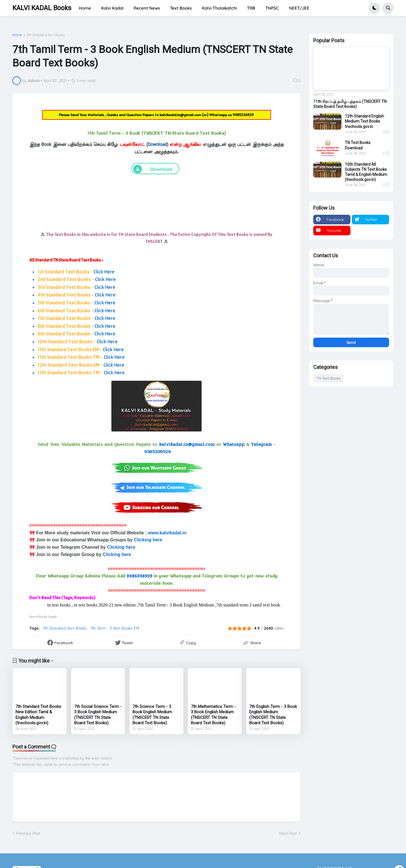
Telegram (261, 444)
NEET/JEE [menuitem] (299, 8)
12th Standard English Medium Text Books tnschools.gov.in (364, 121)
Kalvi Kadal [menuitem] (112, 8)
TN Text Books (328, 378)
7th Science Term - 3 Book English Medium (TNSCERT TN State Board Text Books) (152, 715)
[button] (374, 8)
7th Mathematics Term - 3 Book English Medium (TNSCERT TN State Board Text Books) (213, 715)
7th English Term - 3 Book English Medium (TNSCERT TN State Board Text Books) (273, 715)
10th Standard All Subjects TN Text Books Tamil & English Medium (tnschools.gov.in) (366, 172)
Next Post (288, 833)
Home (17, 35)
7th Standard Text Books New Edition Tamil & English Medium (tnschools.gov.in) (38, 715)
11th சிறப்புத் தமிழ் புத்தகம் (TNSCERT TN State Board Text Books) (350, 104)
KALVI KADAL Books (42, 8)
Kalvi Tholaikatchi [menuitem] (219, 8)
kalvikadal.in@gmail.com (181, 115)
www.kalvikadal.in (168, 533)
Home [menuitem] (85, 8)
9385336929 (243, 115)
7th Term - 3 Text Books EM (115, 628)
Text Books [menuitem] (181, 8)
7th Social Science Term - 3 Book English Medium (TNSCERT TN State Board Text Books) (98, 715)
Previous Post (28, 833)
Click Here (104, 272)
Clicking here (148, 540)
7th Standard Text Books (46, 35)
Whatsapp (234, 444)
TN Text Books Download (358, 145)
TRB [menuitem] (251, 8)
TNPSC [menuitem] (272, 8)
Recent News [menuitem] (147, 8)
